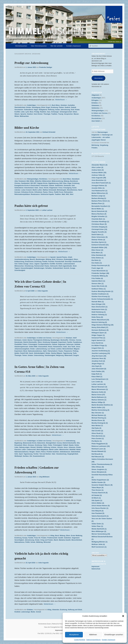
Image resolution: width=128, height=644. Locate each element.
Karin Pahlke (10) (98, 371)
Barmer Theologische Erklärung (39, 340)
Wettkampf (18, 456)
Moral (25, 351)
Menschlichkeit (68, 349)
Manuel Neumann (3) (99, 387)
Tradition (54, 114)
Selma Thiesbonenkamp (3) (102, 464)
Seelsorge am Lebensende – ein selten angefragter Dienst (102, 137)
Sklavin (17, 114)
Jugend (37, 264)
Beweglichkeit (51, 443)
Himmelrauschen (21, 46)
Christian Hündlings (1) (100, 222)
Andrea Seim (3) (98, 170)
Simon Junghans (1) (99, 469)
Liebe (23, 112)
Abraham (64, 105)
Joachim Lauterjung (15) (101, 353)
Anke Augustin (43, 291)
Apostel (53, 257)
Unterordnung (39, 355)
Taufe (75, 353)
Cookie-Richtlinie (80, 640)
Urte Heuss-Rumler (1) (100, 508)
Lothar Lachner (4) (98, 384)
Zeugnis (76, 355)
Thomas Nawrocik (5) (100, 493)
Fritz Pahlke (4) (97, 278)
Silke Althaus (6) (98, 467)
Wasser (76, 114)
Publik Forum (59, 192)
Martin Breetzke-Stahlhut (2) (102, 405)
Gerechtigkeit (19, 540)
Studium (30, 114)
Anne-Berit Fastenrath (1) (101, 183)
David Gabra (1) (97, 234)
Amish (25, 340)
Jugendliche (45, 264)
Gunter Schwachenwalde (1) (102, 299)
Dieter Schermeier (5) (100, 237)
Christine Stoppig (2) (99, 227)
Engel (48, 107)
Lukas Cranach (26, 190)
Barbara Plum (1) (98, 203)
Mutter (79, 450)
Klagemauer (54, 188)
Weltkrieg (39, 542)
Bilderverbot (47, 181)
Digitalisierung (53, 183)
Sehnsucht (54, 266)
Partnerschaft (39, 266)
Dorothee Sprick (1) (99, 242)
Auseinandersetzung (22, 259)
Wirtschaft (47, 542)
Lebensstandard (69, 264)
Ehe (78, 443)
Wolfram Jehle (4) (98, 544)
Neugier (32, 452)
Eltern (76, 259)
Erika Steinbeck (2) (99, 255)
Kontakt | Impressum (108, 640)
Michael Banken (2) (99, 415)
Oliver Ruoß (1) (97, 433)
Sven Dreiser (38, 114)
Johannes (72, 447)
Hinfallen (40, 447)
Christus (18, 183)
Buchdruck (74, 181)
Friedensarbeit (52, 538)
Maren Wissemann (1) (100, 389)
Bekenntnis (41, 443)
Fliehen (61, 107)
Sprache (23, 114)
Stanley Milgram (57, 353)
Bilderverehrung (57, 181)
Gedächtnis (59, 186)
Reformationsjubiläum (22, 194)
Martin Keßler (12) (98, 407)
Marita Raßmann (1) (99, 397)
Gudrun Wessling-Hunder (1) (102, 291)
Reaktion (43, 112)
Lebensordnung (41, 349)
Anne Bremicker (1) (99, 180)
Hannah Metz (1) (98, 302)
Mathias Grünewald (49, 190)
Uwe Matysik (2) (97, 511)
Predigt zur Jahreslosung (31, 63)
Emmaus (31, 445)
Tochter (36, 454)
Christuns (60, 259)
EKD (61, 183)
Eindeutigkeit (68, 259)
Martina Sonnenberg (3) (100, 410)
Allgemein (95, 95)
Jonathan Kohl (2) (98, 361)
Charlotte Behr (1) (98, 219)
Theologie (47, 114)
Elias (65, 183)
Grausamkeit (43, 347)
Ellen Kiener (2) (97, 250)
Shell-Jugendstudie (65, 266)
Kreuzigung (67, 188)
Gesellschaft (77, 262)
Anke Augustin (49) (99, 178)
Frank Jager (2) (97, 268)
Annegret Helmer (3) (99, 185)
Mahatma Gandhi (65, 540)
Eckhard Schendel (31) (100, 245)
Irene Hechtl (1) (97, 343)
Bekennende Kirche (30, 443)
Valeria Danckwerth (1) (100, 516)
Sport (21, 454)
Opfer (45, 351)
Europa (25, 538)
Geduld (74, 107)
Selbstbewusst (65, 452)
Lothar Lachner (47, 210)
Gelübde (77, 344)
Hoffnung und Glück (75, 610)
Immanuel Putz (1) (98, 338)
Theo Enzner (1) (97, 490)
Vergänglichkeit (73, 454)
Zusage (73, 268)
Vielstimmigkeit (50, 355)
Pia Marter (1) (97, 441)
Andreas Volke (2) (98, 175)
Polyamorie (68, 351)
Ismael (57, 110)
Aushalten (71, 105)
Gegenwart (62, 344)
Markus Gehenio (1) (99, 400)
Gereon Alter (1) (97, 283)
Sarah (31, 353)
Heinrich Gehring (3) (99, 322)
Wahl (63, 194)
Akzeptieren (74, 635)
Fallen (45, 445)
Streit (75, 266)
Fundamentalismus (45, 344)
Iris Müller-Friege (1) (99, 345)
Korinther (59, 264)
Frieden (44, 538)
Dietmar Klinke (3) (98, 240)
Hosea (50, 347)
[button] (123, 616)
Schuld (38, 612)
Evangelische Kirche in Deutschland (27, 186)
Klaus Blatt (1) (97, 377)
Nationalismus (20, 542)
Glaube (71, 445)
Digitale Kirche (42, 183)
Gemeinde (67, 186)
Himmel (33, 447)
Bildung (67, 181)
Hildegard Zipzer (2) (99, 333)
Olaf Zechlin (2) (97, 431)
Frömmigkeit (33, 344)
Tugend (17, 268)
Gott (73, 186)
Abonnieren (98, 78)
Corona (78, 340)
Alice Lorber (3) (97, 167)
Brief (54, 259)
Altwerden (56, 610)
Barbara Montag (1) (99, 198)
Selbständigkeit (39, 353)
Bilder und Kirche (27, 128)
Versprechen (68, 114)
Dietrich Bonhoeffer (30, 342)
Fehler (50, 445)
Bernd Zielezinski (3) (99, 211)
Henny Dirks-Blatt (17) (100, 327)
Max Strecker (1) (98, 413)
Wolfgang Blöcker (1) (99, 542)
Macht (56, 540)
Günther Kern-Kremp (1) (101, 296)
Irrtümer (54, 447)
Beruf (57, 536)
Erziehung (54, 107)
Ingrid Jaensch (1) (98, 340)
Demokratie (18, 342)
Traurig (61, 114)
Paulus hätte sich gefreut (31, 206)
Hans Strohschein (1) (99, 307)
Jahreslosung (65, 110)
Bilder (32, 181)
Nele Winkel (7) (97, 426)
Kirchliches (43, 179)
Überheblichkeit (20, 107)
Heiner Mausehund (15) (100, 320)
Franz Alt (37, 538)
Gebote (52, 186)
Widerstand (68, 355)
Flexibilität (18, 344)
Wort (72, 194)
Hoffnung (51, 110)
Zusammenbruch (39, 456)
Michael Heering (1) (99, 418)
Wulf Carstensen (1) (99, 547)
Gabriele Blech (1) (98, 281)
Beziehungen (40, 259)
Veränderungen (39, 268)
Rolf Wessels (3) (98, 457)
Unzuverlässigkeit (27, 268)
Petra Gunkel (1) (98, 438)
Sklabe (48, 353)
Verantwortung (61, 454)
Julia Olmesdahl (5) (99, 369)
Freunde (51, 262)
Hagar (36, 110)
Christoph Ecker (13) (99, 229)
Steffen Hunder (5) (98, 482)
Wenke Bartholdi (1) (99, 529)
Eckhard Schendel (49, 132)
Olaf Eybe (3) (96, 428)
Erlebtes (30, 610)
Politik (27, 542)
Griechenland (29, 188)
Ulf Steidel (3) (97, 495)
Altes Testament (20, 181)
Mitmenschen (19, 266)
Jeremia (60, 447)
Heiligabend (43, 110)
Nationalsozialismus (35, 351)
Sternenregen (103, 132)
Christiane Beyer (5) (99, 224)
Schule (33, 542)
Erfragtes (95, 100)
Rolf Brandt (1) (97, 454)
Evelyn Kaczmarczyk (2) (100, 265)
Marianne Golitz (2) (99, 392)
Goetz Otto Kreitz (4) (99, 286)
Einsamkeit (18, 445)
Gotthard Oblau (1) (99, 289)
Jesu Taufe (71, 347)
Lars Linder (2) (97, 382)
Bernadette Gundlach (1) (101, 206)
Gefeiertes (95, 108)
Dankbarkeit (25, 183)
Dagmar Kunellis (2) (99, 232)
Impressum (95, 567)
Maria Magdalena (42, 450)
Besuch (32, 259)
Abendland (76, 179)
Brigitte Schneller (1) (99, 216)
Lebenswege (26, 612)
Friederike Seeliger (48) (100, 273)
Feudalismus (77, 342)
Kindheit (17, 612)
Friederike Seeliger (46, 67)
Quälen (17, 353)
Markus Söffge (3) (98, 402)
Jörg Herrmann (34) (99, 356)
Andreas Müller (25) (99, 173)
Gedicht (67, 107)
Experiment (62, 342)
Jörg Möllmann (44, 477)
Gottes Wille (33, 347)
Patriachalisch (53, 351)
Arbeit (70, 257)
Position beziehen (53, 452)
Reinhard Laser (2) (98, 449)
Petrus (51, 192)
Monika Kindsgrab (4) (100, 423)
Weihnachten (24, 116)
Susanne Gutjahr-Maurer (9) (102, 485)
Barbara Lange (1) (98, 196)
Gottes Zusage (23, 264)
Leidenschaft (31, 450)
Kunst (74, 188)
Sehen (75, 112)
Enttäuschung (19, 262)
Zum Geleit (96, 121)
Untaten (30, 355)
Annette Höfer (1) (98, 188)
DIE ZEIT (33, 183)
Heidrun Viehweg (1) (99, 315)
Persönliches (96, 118)
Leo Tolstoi (51, 349)
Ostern (38, 452)
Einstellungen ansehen (114, 635)
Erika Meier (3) (97, 253)
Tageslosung (68, 353)
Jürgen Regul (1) (98, 364)
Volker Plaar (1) (97, 526)
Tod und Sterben (45, 454)
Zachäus (26, 456)
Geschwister (19, 110)
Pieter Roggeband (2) (100, 444)
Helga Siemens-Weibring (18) (102, 325)
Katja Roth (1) (97, 374)
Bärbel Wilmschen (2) (100, 193)
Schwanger (55, 112)
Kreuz (61, 188)
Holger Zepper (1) (98, 335)
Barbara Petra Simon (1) (101, 201)
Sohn (16, 454)
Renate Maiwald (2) (99, 451)
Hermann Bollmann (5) (100, 330)
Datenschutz (96, 569)
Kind (73, 110)
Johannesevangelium (22, 349)
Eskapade (54, 342)
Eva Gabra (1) (97, 263)
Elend (43, 107)
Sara (49, 112)
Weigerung (60, 355)
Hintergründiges (33, 179)
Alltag (52, 536)
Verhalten (49, 268)
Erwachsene (29, 262)
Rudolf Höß (24, 353)
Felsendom (44, 186)
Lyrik (27, 112)
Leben (24, 450)
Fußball (65, 445)
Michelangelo (62, 190)
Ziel (31, 456)
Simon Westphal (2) (99, 472)
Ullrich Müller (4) (98, 503)
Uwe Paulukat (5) (98, 513)
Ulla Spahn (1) (97, 500)
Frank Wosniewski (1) (100, 271)
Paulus (45, 192)
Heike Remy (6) (97, 317)
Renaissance (35, 194)
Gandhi (61, 538)
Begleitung (18, 443)
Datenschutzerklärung (94, 640)
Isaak (65, 347)
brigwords (95, 135)
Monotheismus (72, 190)
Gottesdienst (28, 110)
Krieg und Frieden (47, 540)
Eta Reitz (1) (96, 260)
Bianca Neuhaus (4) (99, 214)
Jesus (41, 188)
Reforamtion (69, 192)
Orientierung (29, 266)
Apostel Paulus (62, 257)
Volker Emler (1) (97, 524)
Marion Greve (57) (98, 395)
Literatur (18, 190)
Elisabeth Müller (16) (99, 247)
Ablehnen (93, 635)
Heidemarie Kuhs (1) (99, 309)
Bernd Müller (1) (98, 209)
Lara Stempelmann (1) (100, 379)
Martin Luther (37, 190)
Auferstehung (70, 441)
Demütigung (36, 107)
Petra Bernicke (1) (98, 436)
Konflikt (17, 112)
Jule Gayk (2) (96, 366)
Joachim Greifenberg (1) (101, 351)
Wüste (17, 116)
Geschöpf (68, 262)
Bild (28, 181)
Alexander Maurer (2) (99, 165)
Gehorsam (70, 344)
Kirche (46, 188)
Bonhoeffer (64, 340)
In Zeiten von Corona (44, 338)
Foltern (25, 344)
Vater (54, 454)
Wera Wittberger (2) (99, 531)
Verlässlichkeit (58, 268)
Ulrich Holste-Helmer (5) (101, 506)
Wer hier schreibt (56, 46)
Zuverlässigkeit (20, 270)
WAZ (68, 194)
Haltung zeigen (24, 447)
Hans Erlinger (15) (98, 304)
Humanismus (58, 347)
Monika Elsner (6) (98, 420)
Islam (36, 188)
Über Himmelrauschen (39, 46)
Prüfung (76, 351)
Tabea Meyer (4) (97, 487)
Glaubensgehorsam (21, 347)
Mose (32, 112)
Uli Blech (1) (96, 498)
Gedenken (67, 538)
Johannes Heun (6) (99, 358)
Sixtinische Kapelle (47, 194)
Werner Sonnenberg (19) (101, 534)
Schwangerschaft (66, 112)
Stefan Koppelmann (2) (100, 480)
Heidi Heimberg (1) (99, 312)
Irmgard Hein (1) (98, 348)
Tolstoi (25, 355)
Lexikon (59, 349)
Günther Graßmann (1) (100, 294)
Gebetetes (95, 105)
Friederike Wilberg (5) (100, 276)
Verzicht (66, 268)
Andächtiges (31, 105)
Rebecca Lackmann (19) (101, 446)
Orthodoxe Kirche (27, 192)
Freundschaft (59, 262)
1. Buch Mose (55, 105)
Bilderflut (38, 181)
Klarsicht (18, 450)
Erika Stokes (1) (97, 258)
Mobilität (73, 450)
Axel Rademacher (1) (99, 191)
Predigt (37, 112)
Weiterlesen (61, 100)
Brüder (29, 107)
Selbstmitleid (75, 452)
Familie (45, 262)
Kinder (77, 110)
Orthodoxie (38, 192)
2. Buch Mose (66, 179)
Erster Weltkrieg (77, 536)
